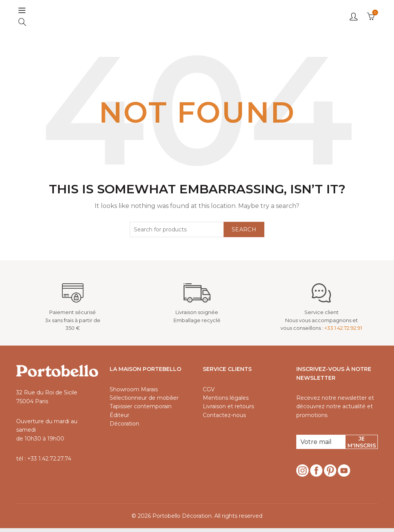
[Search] (22, 24)
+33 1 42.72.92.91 (343, 332)
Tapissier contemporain (141, 411)
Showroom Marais (134, 393)
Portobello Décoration (182, 520)
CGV (209, 393)
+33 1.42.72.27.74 (49, 462)
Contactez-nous (224, 419)
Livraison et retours (228, 411)
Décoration (124, 428)
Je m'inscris (362, 446)
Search (244, 233)
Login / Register (354, 18)
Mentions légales (226, 402)
